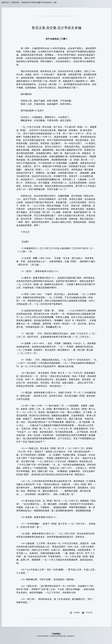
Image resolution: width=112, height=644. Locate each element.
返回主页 (5, 2)
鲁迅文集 (15, 2)
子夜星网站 (56, 634)
